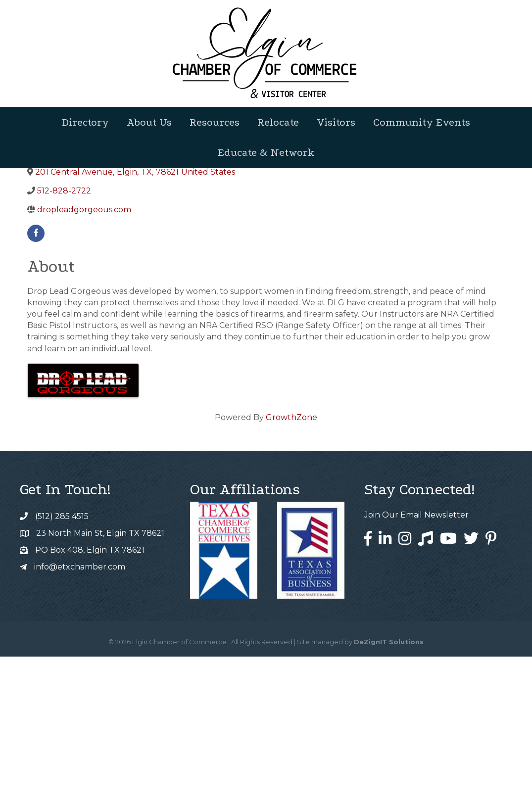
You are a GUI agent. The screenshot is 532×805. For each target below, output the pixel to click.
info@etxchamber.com (80, 715)
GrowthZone (291, 566)
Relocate (278, 122)
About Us (149, 122)
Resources (215, 122)
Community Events (422, 122)
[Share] (274, 268)
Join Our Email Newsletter (416, 663)
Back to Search (54, 251)
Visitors (336, 122)
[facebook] (36, 382)
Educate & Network (266, 152)
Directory (85, 122)
